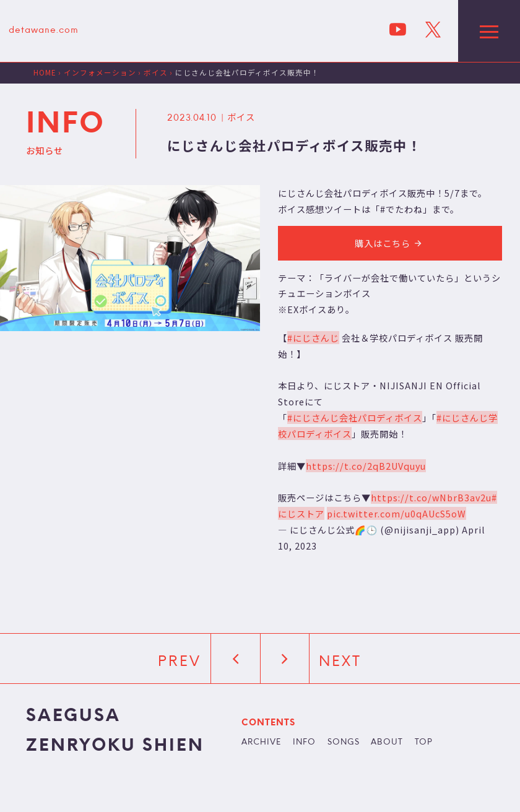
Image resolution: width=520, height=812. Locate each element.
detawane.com (44, 31)
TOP (424, 743)
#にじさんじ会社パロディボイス (355, 417)
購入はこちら (390, 243)
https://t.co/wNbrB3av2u (431, 497)
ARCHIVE (261, 743)
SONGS (344, 743)
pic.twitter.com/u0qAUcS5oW (396, 513)
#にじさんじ (313, 338)
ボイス (241, 117)
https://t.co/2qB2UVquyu (366, 466)
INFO (304, 743)
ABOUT (387, 743)
